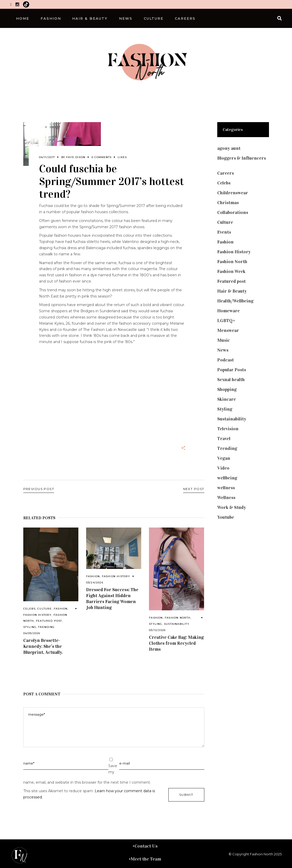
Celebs (29, 609)
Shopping (227, 389)
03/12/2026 (157, 630)
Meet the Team (146, 859)
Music (224, 340)
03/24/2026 (95, 583)
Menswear (228, 330)
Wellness (226, 498)
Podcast (226, 360)
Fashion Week (231, 271)
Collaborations (233, 212)
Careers (226, 173)
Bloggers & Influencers (242, 158)
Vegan (224, 458)
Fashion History (38, 615)
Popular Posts (232, 370)
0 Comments (102, 157)
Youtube (226, 517)
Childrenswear (233, 193)
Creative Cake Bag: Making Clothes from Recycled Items (176, 643)
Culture (44, 609)
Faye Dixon (76, 157)
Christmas (228, 203)
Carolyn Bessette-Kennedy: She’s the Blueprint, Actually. (43, 646)
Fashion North (178, 618)
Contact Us (146, 846)
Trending (46, 627)
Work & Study (232, 507)
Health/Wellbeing (235, 301)
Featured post (49, 621)
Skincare (227, 399)
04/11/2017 (47, 157)
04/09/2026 (32, 633)
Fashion (61, 609)
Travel (224, 439)
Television (228, 429)
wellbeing (227, 478)
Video (223, 468)
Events (224, 232)
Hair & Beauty (232, 291)
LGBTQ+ (226, 321)
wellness (226, 488)
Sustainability (177, 624)
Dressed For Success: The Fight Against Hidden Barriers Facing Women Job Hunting (112, 599)
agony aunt (229, 148)
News (223, 350)
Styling (30, 627)
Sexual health (231, 380)
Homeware (229, 311)
